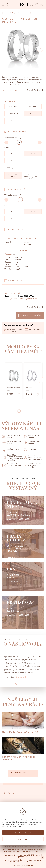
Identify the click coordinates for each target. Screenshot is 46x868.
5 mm (33, 153)
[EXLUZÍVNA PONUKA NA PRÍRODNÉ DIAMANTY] (23, 749)
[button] (41, 380)
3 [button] (27, 684)
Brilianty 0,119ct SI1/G (13, 176)
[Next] (40, 49)
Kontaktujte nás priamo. (29, 299)
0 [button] (19, 411)
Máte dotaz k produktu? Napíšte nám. (12, 465)
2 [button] (27, 411)
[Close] (43, 858)
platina (33, 114)
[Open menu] (3, 5)
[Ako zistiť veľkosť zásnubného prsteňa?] (23, 723)
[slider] (19, 142)
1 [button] (23, 411)
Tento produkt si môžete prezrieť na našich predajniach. (33, 458)
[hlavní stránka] (25, 7)
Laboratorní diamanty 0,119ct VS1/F (31, 177)
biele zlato (13, 107)
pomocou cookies (32, 822)
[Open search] (9, 5)
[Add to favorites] (18, 395)
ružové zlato (13, 114)
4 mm (13, 153)
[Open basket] (42, 5)
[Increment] (40, 142)
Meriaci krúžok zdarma (31, 436)
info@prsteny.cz (34, 330)
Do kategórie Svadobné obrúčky (17, 13)
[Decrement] (6, 142)
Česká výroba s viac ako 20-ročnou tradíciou (34, 465)
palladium (13, 121)
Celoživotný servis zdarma (11, 436)
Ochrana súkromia (35, 847)
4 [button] (31, 684)
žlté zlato (33, 107)
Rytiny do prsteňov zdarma (33, 443)
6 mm (13, 160)
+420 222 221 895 (12, 330)
